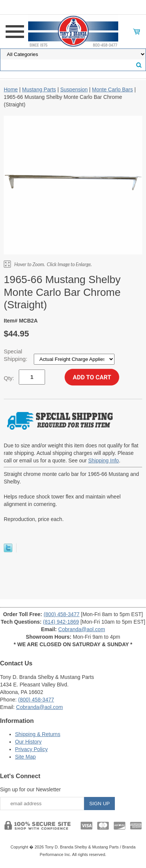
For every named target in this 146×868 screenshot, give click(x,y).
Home (11, 89)
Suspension (74, 89)
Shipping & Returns (38, 734)
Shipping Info (104, 461)
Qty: (9, 378)
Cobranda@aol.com (82, 629)
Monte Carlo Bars (112, 89)
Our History (28, 742)
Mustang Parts (39, 89)
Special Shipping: (16, 355)
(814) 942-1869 (61, 622)
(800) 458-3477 (62, 614)
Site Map (25, 757)
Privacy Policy (31, 749)
